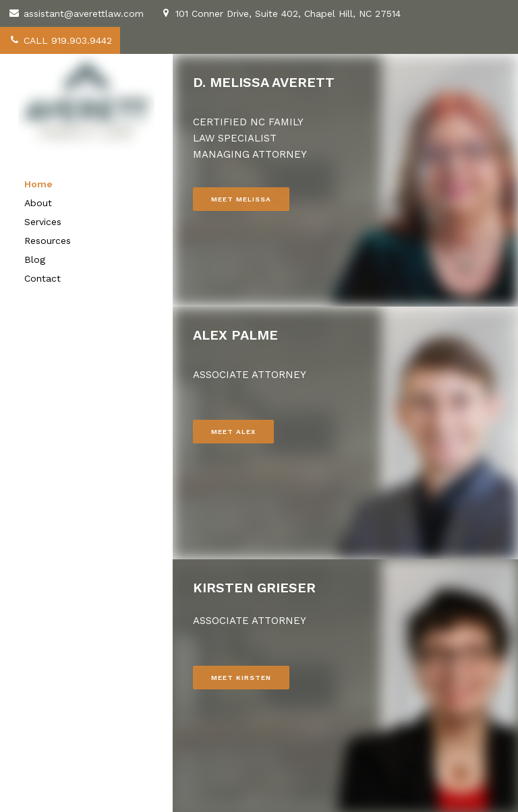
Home (38, 184)
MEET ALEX (233, 432)
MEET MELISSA (241, 199)
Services (43, 222)
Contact (42, 278)
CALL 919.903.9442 (60, 40)
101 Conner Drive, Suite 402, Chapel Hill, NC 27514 (280, 13)
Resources (48, 241)
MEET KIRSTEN (241, 678)
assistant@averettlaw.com (76, 13)
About (38, 203)
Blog (35, 259)
